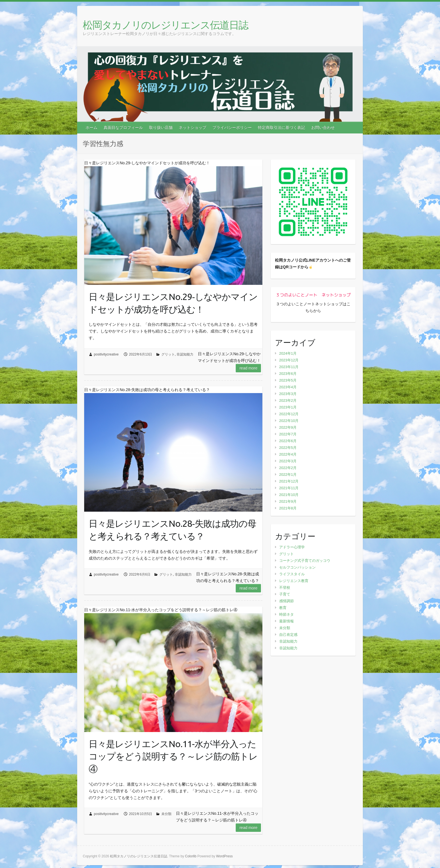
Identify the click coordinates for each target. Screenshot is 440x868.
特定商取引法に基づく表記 (281, 128)
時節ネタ (287, 614)
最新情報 (287, 621)
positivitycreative (106, 354)
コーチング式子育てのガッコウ (305, 561)
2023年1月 (288, 407)
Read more (248, 368)
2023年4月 (288, 387)
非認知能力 (185, 354)
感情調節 (287, 601)
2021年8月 (288, 508)
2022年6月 (288, 441)
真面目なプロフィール (123, 128)
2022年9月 (288, 427)
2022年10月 (289, 421)
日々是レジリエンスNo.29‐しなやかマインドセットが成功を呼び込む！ (173, 303)
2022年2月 (288, 468)
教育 (283, 608)
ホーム (91, 128)
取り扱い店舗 (161, 128)
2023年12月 (289, 360)
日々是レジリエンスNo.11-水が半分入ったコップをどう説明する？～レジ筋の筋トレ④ (173, 756)
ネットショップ (192, 128)
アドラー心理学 (292, 547)
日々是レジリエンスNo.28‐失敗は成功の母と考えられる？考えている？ (172, 530)
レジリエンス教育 (294, 581)
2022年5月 (288, 448)
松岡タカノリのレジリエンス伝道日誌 (165, 25)
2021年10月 (289, 495)
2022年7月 (288, 434)
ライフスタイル (292, 574)
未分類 (166, 814)
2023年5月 (288, 380)
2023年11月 (289, 367)
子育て (285, 594)
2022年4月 (288, 454)
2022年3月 (288, 461)
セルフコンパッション (297, 567)
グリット (168, 354)
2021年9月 (288, 501)
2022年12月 (289, 414)
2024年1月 (288, 353)
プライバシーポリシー (232, 128)
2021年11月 (289, 488)
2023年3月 (288, 394)
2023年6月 (288, 374)
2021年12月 (289, 481)
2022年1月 (288, 475)
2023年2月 (288, 400)
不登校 (285, 587)
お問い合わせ (323, 128)
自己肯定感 (288, 635)
